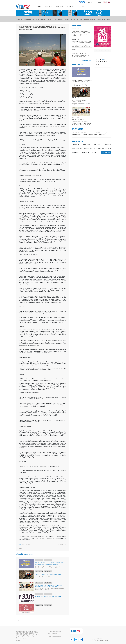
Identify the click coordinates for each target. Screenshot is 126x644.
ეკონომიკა (43, 19)
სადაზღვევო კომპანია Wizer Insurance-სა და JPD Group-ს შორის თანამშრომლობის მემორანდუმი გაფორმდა (90, 134)
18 (101, 61)
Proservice (105, 640)
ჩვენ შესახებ (59, 6)
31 (99, 65)
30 (97, 65)
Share (20, 548)
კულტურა (67, 19)
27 (105, 63)
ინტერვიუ (93, 19)
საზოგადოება (59, 19)
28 (107, 63)
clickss (19, 621)
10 (99, 60)
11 (101, 60)
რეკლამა (48, 6)
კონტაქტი (70, 6)
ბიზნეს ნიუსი (106, 19)
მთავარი (39, 6)
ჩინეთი (99, 19)
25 (101, 63)
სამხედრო (50, 19)
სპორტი (79, 19)
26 (103, 63)
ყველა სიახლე (87, 61)
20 (105, 61)
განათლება (35, 19)
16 (97, 61)
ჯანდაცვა (73, 19)
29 (109, 63)
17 (99, 61)
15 (109, 60)
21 (107, 61)
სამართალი (27, 19)
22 (109, 61)
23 (97, 63)
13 (105, 60)
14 (107, 60)
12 (103, 60)
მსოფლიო (86, 19)
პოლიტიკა (19, 19)
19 (103, 61)
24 (99, 63)
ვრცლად (18, 641)
